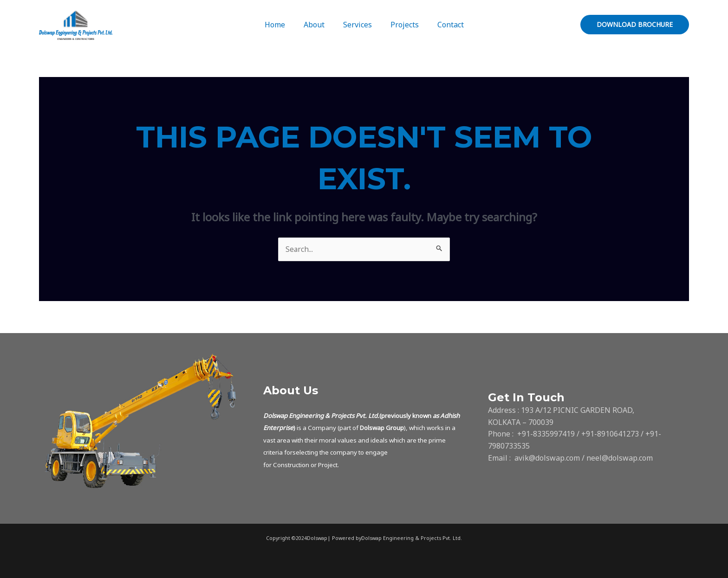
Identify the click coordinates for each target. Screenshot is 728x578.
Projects (401, 25)
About (318, 25)
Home (282, 25)
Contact (443, 25)
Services (357, 25)
